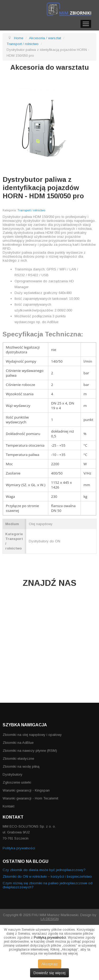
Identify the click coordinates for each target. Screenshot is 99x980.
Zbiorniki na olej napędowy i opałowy (32, 735)
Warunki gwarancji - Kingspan (26, 790)
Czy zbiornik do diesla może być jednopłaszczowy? (44, 870)
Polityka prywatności (19, 848)
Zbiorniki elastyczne (18, 759)
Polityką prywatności (50, 937)
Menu (86, 24)
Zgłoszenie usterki (17, 782)
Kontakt (8, 806)
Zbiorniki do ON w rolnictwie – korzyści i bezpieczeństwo (47, 876)
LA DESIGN (50, 919)
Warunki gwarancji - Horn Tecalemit (30, 798)
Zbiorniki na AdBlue (18, 743)
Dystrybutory (13, 774)
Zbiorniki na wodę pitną (21, 766)
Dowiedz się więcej (49, 973)
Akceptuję (50, 964)
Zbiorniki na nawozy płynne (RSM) (30, 751)
